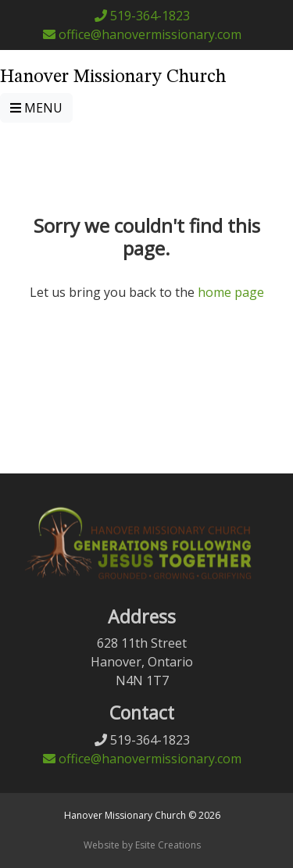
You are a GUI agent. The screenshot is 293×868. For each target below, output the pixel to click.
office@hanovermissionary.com (142, 34)
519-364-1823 (142, 16)
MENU (36, 108)
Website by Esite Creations (142, 845)
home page (231, 292)
